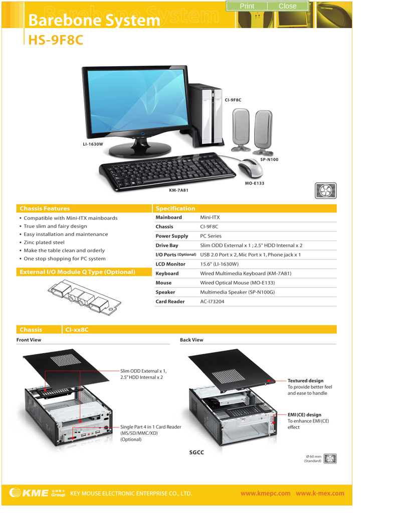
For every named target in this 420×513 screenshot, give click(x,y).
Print (247, 6)
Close (288, 6)
